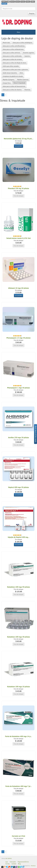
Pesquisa (32, 13)
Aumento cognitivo (29, 53)
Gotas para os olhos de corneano (12, 59)
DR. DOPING (9, 858)
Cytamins (27, 56)
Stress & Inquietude (19, 83)
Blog (19, 864)
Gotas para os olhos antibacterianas (13, 49)
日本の (33, 2)
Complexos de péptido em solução (13, 76)
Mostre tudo (6, 43)
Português (4, 4)
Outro (21, 73)
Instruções (13, 862)
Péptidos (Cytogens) (8, 80)
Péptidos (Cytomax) (23, 80)
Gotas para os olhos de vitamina (12, 90)
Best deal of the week (36, 434)
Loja (7, 862)
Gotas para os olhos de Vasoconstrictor (14, 86)
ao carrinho (19, 146)
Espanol (18, 2)
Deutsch (12, 2)
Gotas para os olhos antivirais (11, 53)
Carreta (8, 864)
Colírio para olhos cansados (11, 66)
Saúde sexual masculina (10, 73)
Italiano (28, 2)
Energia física (7, 83)
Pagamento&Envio (23, 862)
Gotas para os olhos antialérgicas (22, 43)
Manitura (33, 866)
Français (23, 2)
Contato (14, 864)
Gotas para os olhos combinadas (12, 56)
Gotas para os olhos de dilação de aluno (14, 63)
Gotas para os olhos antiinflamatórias (14, 46)
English (4, 2)
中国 (8, 2)
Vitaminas (27, 90)
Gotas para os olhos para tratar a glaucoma (15, 69)
